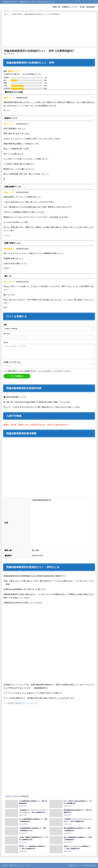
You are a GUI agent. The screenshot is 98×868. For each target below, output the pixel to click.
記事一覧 (5, 865)
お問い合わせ (13, 865)
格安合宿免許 (91, 7)
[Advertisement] (49, 30)
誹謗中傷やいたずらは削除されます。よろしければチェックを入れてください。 (40, 371)
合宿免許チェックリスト (70, 7)
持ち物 (82, 7)
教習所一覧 (56, 7)
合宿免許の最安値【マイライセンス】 (23, 703)
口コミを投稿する (17, 376)
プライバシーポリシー (25, 865)
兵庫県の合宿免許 (12, 796)
